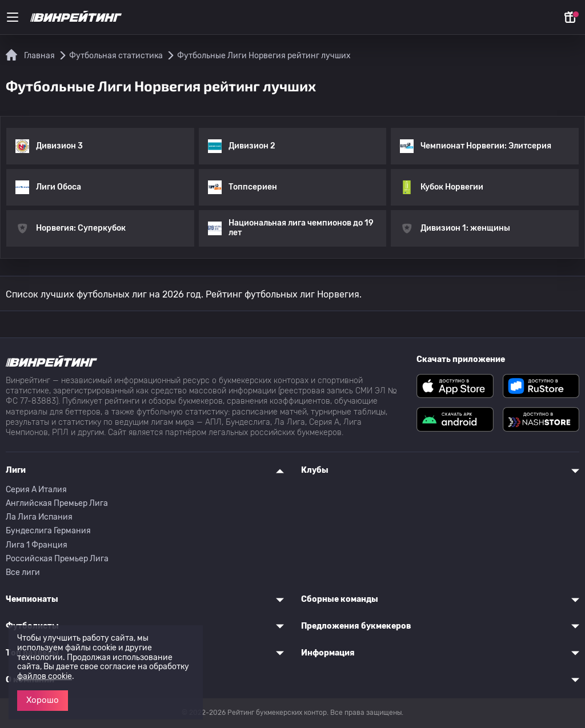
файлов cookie (45, 676)
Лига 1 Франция (37, 545)
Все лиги (23, 572)
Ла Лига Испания (39, 517)
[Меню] (13, 17)
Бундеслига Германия (48, 531)
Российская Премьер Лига (57, 559)
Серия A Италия (36, 490)
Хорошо (43, 700)
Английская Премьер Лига (57, 503)
